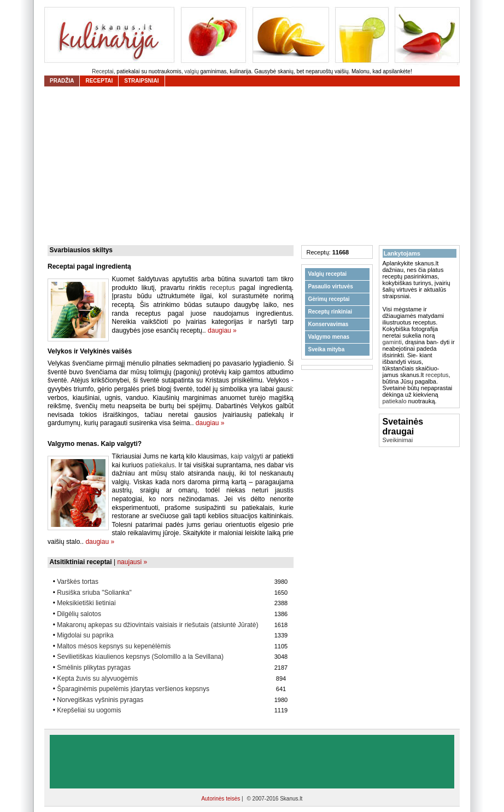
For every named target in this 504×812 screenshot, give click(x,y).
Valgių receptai (328, 274)
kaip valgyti (247, 456)
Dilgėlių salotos (79, 614)
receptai (99, 81)
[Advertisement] (255, 166)
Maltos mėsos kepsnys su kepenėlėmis (114, 646)
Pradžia (62, 81)
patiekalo (395, 401)
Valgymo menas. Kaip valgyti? (95, 444)
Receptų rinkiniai (330, 312)
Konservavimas (329, 324)
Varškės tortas (78, 582)
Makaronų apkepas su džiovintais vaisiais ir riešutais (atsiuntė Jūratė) (157, 625)
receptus (222, 288)
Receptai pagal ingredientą (89, 266)
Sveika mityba (327, 349)
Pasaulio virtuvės (331, 286)
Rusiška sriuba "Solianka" (94, 593)
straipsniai (141, 81)
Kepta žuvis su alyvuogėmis (97, 678)
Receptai (102, 71)
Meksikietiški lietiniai (86, 603)
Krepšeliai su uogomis (89, 710)
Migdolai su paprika (85, 635)
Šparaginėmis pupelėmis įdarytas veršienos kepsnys (133, 689)
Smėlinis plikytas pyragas (94, 668)
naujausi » (132, 562)
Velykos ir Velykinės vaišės (90, 351)
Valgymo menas (329, 337)
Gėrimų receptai (329, 299)
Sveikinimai (398, 440)
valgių (191, 71)
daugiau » (222, 330)
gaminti (392, 342)
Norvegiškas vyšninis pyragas (100, 700)
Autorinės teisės (221, 799)
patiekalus (160, 465)
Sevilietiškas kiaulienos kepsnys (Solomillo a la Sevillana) (140, 657)
